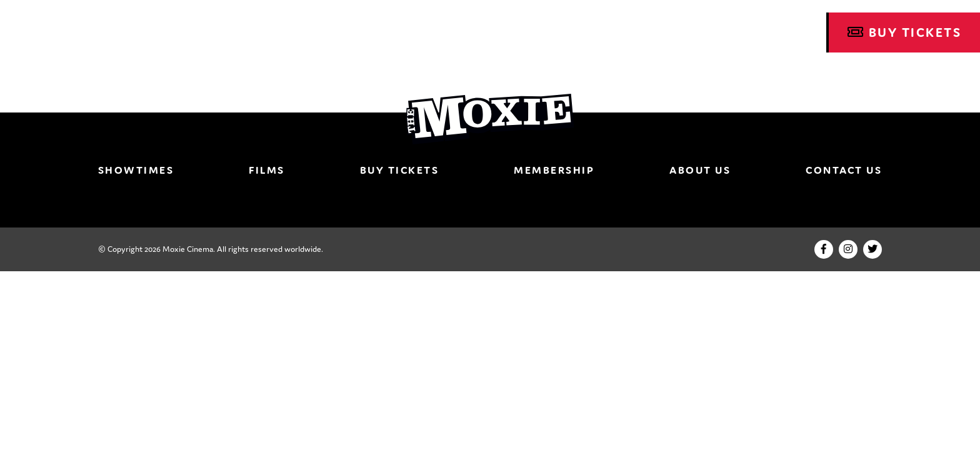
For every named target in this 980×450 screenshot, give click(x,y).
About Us (700, 170)
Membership (554, 170)
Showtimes (136, 170)
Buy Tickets (905, 32)
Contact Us (844, 170)
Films (267, 170)
